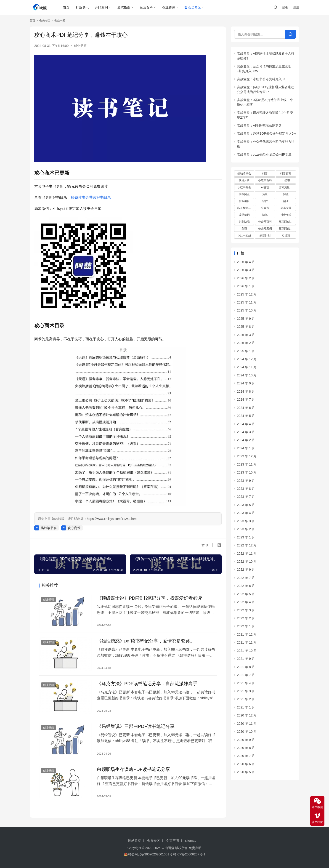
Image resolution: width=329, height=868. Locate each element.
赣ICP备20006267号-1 (189, 854)
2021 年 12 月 (247, 634)
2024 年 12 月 (247, 359)
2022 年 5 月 (246, 594)
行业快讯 (82, 7)
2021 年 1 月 (246, 707)
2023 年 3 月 (246, 521)
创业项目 (244, 201)
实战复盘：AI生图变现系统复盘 (259, 125)
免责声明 (172, 841)
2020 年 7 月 (246, 756)
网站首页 (135, 841)
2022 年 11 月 (247, 554)
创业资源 (169, 7)
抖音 (265, 173)
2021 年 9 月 (246, 659)
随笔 (265, 215)
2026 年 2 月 (246, 278)
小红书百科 (265, 180)
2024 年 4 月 (246, 424)
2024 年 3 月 (246, 432)
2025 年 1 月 (246, 351)
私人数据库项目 (246, 208)
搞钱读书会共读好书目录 (91, 197)
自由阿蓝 (168, 848)
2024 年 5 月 (246, 416)
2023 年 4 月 (246, 513)
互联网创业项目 (287, 222)
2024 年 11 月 (247, 367)
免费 (244, 229)
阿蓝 (286, 194)
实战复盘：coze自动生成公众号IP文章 (264, 154)
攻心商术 (74, 528)
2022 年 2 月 (246, 618)
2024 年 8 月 (246, 391)
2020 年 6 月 (246, 764)
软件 (265, 201)
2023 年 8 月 (246, 489)
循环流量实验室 (287, 187)
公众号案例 (265, 229)
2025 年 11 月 (247, 302)
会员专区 (193, 7)
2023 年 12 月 (247, 456)
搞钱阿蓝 (244, 194)
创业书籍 (80, 46)
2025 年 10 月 (247, 310)
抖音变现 (286, 215)
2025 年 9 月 (246, 319)
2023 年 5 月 (246, 505)
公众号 (265, 208)
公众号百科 (265, 222)
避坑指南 (124, 7)
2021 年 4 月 (246, 683)
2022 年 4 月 (246, 602)
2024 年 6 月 (246, 408)
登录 (285, 7)
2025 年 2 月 (246, 343)
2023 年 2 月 (246, 529)
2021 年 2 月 (246, 699)
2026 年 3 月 (246, 270)
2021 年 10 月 (247, 651)
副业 (286, 201)
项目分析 (244, 180)
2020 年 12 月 (247, 715)
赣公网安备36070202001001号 (150, 854)
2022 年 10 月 (247, 562)
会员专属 (286, 208)
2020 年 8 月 (246, 748)
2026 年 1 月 (246, 286)
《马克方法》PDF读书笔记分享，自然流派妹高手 (147, 684)
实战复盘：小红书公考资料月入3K (261, 79)
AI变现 (265, 187)
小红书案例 (244, 187)
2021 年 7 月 (246, 675)
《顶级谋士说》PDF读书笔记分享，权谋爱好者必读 (149, 598)
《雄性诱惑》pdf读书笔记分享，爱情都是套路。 (146, 641)
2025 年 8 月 (246, 327)
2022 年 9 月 (246, 570)
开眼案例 (101, 7)
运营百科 (146, 7)
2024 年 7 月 (246, 399)
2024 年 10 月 (247, 375)
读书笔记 (244, 215)
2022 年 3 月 (246, 610)
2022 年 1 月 (246, 626)
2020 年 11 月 (247, 724)
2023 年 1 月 (246, 537)
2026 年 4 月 (246, 262)
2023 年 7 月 (246, 497)
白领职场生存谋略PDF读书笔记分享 (133, 769)
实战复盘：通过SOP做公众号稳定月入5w (266, 133)
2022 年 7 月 (246, 578)
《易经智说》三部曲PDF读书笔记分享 (136, 726)
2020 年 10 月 (247, 732)
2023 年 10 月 (247, 472)
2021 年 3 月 (246, 691)
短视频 (286, 236)
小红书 (286, 180)
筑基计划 (265, 236)
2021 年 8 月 (246, 667)
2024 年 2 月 (246, 440)
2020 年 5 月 (246, 772)
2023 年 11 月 (247, 464)
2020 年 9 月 (246, 740)
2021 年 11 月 (247, 642)
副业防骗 (244, 222)
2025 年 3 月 (246, 335)
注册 (296, 7)
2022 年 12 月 (247, 545)
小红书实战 (244, 236)
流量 (265, 194)
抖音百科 (286, 173)
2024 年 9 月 (246, 383)
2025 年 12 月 (247, 294)
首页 (66, 7)
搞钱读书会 (49, 528)
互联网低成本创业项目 (287, 229)
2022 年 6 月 (246, 586)
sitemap (191, 841)
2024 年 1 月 (246, 448)
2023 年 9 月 (246, 481)
